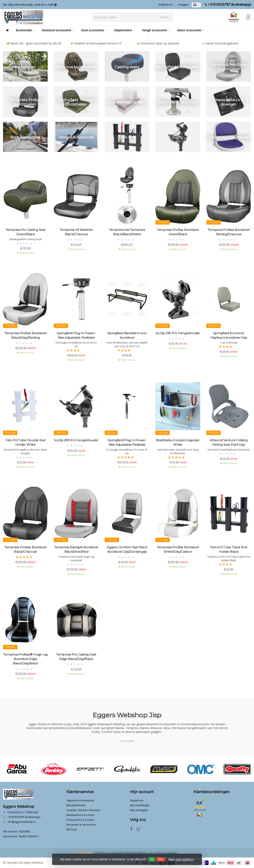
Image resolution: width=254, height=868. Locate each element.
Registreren (166, 4)
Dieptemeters (124, 30)
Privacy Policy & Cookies (80, 820)
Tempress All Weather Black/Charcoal (76, 232)
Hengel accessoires (156, 30)
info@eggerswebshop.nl (21, 822)
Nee (161, 859)
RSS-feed (71, 830)
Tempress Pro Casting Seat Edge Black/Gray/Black (76, 657)
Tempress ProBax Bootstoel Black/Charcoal (25, 549)
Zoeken (164, 17)
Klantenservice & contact (81, 815)
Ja (152, 859)
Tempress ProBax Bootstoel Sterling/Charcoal (229, 232)
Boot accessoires (94, 30)
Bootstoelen (25, 30)
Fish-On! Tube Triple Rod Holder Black (229, 549)
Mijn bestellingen (140, 805)
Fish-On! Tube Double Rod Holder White (25, 442)
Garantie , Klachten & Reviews (83, 810)
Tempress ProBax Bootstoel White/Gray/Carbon (178, 549)
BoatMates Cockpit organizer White (178, 442)
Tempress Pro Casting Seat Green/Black (25, 232)
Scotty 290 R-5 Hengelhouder (178, 333)
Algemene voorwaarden (80, 800)
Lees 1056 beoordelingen (163, 853)
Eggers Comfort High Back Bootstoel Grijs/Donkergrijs (127, 549)
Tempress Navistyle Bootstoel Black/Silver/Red (76, 549)
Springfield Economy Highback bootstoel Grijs (229, 335)
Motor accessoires (191, 30)
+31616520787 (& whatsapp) (230, 4)
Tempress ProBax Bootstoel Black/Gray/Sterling (25, 335)
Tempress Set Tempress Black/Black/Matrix (127, 232)
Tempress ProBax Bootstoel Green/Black (178, 232)
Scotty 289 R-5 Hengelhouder (76, 440)
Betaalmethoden (76, 805)
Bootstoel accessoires (58, 30)
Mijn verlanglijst (139, 810)
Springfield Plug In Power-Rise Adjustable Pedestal (76, 335)
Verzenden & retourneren (81, 825)
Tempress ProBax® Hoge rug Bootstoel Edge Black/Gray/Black (25, 659)
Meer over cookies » (181, 859)
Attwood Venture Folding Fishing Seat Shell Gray (229, 442)
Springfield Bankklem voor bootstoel (127, 335)
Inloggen (183, 4)
